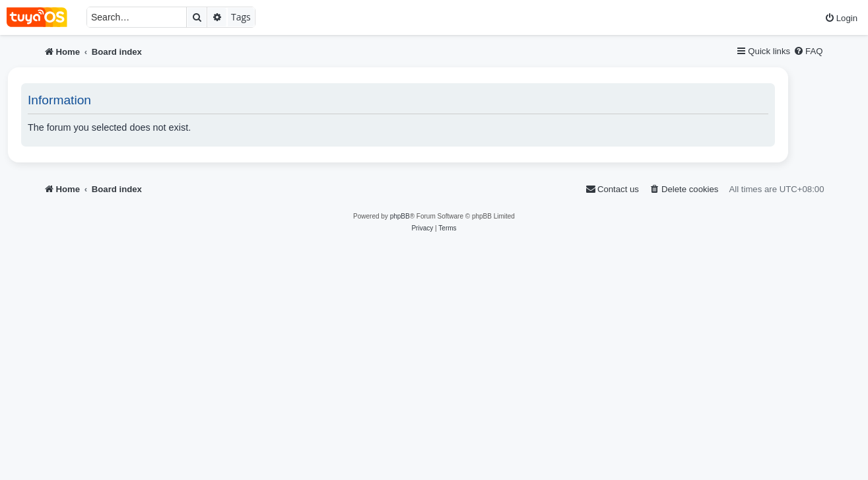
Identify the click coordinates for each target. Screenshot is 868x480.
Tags (241, 17)
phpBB (400, 216)
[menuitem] (841, 18)
